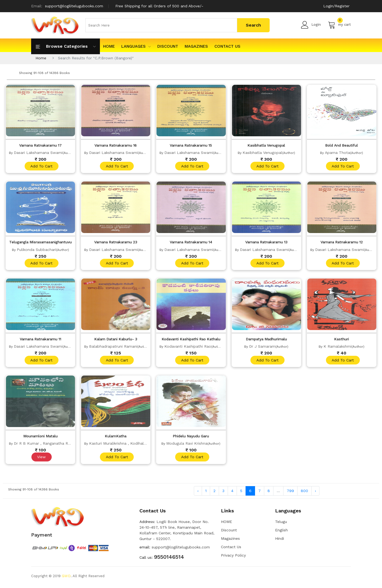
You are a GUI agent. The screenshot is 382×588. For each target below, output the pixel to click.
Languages (136, 46)
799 (290, 493)
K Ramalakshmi (337, 348)
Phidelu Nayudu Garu (191, 438)
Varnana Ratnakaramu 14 (191, 243)
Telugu (281, 524)
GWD (66, 578)
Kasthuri (342, 340)
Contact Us (227, 46)
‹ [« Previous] (198, 493)
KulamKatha (116, 438)
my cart (339, 25)
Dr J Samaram (262, 348)
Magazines (196, 46)
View (41, 459)
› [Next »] (315, 493)
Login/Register (336, 6)
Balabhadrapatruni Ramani (113, 348)
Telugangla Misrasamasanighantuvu (43, 243)
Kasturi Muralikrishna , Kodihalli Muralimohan (130, 445)
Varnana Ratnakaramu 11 (40, 340)
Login (311, 25)
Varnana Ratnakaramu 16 (116, 145)
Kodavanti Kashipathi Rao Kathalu (191, 340)
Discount (168, 46)
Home (41, 58)
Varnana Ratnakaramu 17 (40, 145)
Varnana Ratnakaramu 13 (266, 243)
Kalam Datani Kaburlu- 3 (116, 340)
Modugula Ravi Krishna (187, 445)
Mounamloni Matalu (40, 438)
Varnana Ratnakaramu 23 (116, 243)
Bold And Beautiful (342, 145)
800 (304, 493)
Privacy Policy (233, 558)
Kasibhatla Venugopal (266, 145)
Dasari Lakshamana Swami (38, 153)
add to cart (41, 166)
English (281, 532)
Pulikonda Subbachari (36, 250)
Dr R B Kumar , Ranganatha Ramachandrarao (55, 445)
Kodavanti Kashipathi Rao (188, 348)
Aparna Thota (337, 153)
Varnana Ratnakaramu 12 (342, 243)
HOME (109, 46)
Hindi (280, 541)
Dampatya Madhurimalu (266, 340)
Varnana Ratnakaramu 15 (191, 145)
